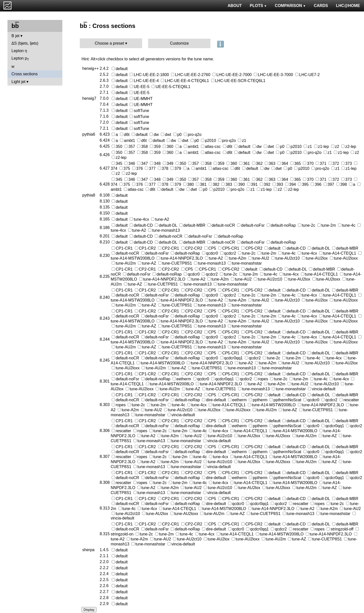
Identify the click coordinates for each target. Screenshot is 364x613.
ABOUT (235, 6)
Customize (180, 43)
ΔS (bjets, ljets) (25, 43)
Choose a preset (109, 43)
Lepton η (19, 51)
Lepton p (20, 59)
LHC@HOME (348, 6)
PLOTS (258, 6)
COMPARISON (290, 6)
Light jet (18, 82)
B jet (15, 36)
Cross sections (25, 74)
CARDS (321, 6)
